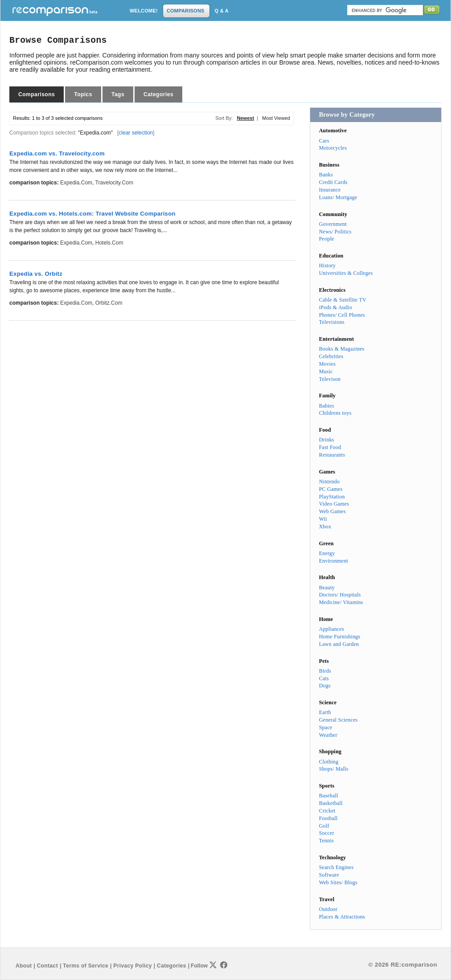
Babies (327, 406)
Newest (246, 118)
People (327, 239)
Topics (83, 94)
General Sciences (338, 720)
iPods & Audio (336, 307)
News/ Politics (335, 232)
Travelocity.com (114, 183)
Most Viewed (276, 118)
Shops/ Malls (334, 769)
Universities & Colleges (346, 273)
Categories (158, 94)
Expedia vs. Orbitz (36, 274)
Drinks (327, 440)
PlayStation (332, 497)
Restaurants (332, 455)
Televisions (332, 322)
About (24, 966)
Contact (47, 966)
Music (326, 372)
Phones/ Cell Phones (342, 315)
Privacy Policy (132, 966)
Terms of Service (86, 966)
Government (333, 224)
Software (329, 875)
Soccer (327, 833)
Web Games (332, 511)
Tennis (326, 841)
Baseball (329, 796)
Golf (324, 826)
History (328, 265)
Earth (325, 712)
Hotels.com (109, 243)
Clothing (329, 762)
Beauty (327, 588)
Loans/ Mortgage (338, 197)
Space (326, 727)
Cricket (327, 811)
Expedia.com (76, 183)
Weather (328, 735)
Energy (327, 553)
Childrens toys (335, 413)
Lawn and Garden (339, 644)
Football (328, 818)
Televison (330, 379)
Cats (324, 678)
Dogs (325, 686)
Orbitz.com (109, 303)
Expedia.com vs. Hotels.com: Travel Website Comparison (92, 214)
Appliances (332, 629)
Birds (325, 671)
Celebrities (331, 356)
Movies (327, 364)
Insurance (330, 190)
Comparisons (37, 94)
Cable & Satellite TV (343, 300)
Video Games (334, 504)
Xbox (325, 527)
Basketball (331, 803)
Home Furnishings (340, 637)
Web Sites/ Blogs (338, 882)
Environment (334, 561)
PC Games (331, 489)
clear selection (136, 133)
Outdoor (328, 909)
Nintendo (330, 482)
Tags (118, 94)
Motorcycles (333, 148)
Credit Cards (333, 182)
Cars (324, 141)
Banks (326, 175)
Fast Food (330, 447)
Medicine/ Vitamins (341, 602)
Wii (323, 519)
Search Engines (336, 867)
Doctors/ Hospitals (340, 595)
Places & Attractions (342, 917)
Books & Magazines (342, 349)
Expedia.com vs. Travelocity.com (57, 153)
